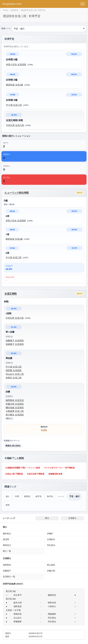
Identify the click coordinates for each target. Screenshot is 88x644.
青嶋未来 (18, 614)
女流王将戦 (11, 294)
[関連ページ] (49, 29)
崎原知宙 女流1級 (15, 85)
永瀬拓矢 (51, 539)
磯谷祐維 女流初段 (15, 408)
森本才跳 (18, 603)
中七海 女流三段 (14, 105)
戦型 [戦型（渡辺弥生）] (8, 505)
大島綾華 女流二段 (15, 411)
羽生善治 (51, 545)
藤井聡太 (7, 534)
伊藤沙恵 (51, 571)
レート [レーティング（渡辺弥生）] (61, 496)
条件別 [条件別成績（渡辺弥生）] (50, 496)
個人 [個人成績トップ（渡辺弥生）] (8, 496)
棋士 (47, 518)
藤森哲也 (52, 595)
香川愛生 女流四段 (15, 415)
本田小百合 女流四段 (16, 64)
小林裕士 (52, 606)
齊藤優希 (52, 614)
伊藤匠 (50, 534)
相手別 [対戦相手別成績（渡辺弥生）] (39, 496)
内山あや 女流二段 (15, 374)
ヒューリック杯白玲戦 (17, 193)
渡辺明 (6, 539)
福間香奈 (7, 565)
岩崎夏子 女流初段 (15, 344)
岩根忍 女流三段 (14, 378)
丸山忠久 (18, 618)
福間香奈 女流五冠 (15, 400)
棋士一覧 (7, 551)
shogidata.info (12, 4)
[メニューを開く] (83, 4)
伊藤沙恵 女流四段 (15, 404)
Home (6, 10)
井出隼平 (18, 595)
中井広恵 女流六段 (15, 125)
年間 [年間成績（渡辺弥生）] (17, 496)
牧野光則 (52, 603)
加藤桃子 (7, 571)
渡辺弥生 (15, 10)
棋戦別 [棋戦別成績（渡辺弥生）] (27, 496)
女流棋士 (72, 518)
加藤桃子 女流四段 (15, 341)
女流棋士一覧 (9, 577)
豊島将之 (7, 545)
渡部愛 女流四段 (14, 370)
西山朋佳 (51, 565)
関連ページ (6, 29)
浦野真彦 (18, 606)
